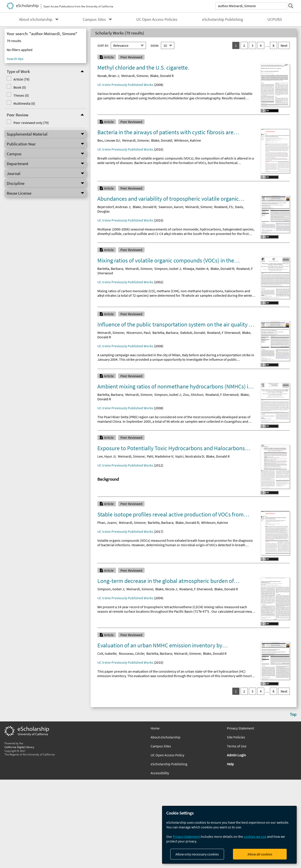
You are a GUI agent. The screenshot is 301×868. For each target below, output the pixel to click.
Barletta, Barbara (110, 269)
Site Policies (236, 737)
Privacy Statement (240, 728)
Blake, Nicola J (166, 589)
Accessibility (160, 773)
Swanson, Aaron (171, 207)
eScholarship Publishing (223, 19)
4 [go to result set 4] (261, 45)
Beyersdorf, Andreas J (114, 207)
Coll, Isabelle (107, 653)
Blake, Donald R (162, 76)
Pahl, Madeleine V (160, 456)
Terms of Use (237, 746)
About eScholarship (36, 19)
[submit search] (291, 6)
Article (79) (21, 79)
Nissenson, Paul (138, 333)
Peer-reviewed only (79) (31, 123)
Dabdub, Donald (192, 333)
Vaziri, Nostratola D (190, 456)
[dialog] (229, 835)
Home (155, 728)
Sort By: (103, 46)
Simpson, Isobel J (168, 269)
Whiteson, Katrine (188, 140)
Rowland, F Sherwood (223, 333)
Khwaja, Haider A (196, 269)
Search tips (15, 59)
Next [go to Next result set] (284, 45)
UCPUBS (275, 19)
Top (293, 714)
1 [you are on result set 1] (236, 45)
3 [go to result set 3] (252, 45)
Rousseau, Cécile (131, 653)
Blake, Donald (161, 140)
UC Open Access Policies (157, 19)
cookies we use (255, 836)
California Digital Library (19, 747)
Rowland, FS (223, 207)
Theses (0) (21, 95)
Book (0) (20, 87)
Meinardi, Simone (135, 76)
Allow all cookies (260, 854)
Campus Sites (94, 19)
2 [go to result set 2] (244, 45)
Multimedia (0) (24, 103)
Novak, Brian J (108, 76)
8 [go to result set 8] (273, 45)
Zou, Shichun (193, 395)
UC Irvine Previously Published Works (125, 85)
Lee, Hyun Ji (106, 456)
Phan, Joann (107, 523)
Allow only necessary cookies (197, 854)
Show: (155, 46)
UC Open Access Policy (167, 755)
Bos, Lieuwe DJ (109, 140)
